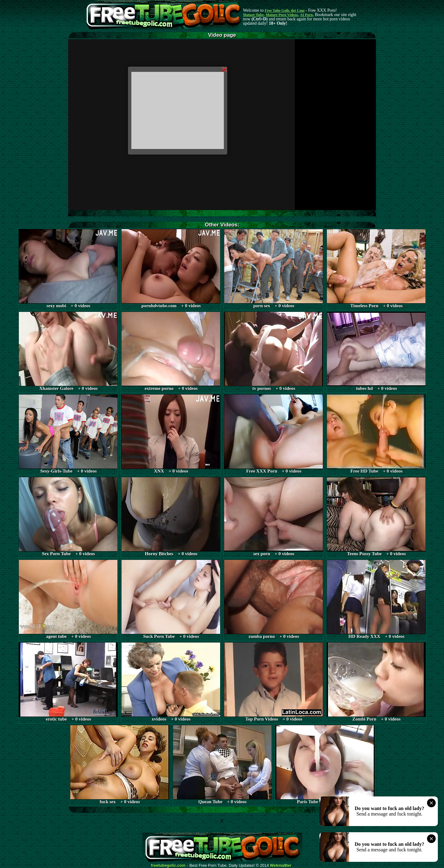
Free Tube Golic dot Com (284, 10)
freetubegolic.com (168, 866)
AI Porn (306, 15)
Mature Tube (253, 15)
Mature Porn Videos (282, 15)
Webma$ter (281, 866)
